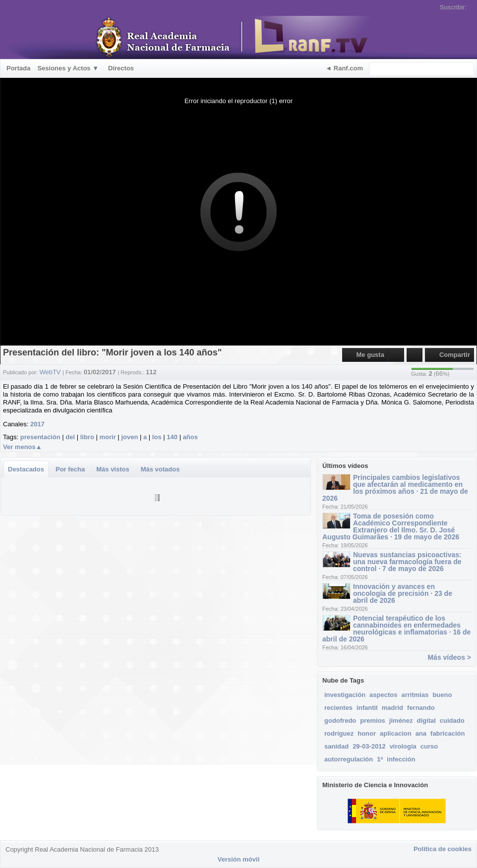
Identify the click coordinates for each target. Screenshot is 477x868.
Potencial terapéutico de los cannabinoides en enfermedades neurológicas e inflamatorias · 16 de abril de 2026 (396, 629)
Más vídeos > (449, 657)
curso (429, 746)
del (70, 437)
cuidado (452, 721)
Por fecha (70, 469)
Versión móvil (239, 859)
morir (108, 437)
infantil (367, 708)
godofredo (340, 721)
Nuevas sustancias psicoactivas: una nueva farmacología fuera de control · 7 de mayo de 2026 (407, 562)
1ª (380, 759)
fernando (421, 708)
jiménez (401, 721)
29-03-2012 (369, 746)
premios (373, 721)
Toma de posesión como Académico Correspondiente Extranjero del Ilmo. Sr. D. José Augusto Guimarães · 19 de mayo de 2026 (391, 526)
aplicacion (396, 733)
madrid (392, 708)
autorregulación (349, 759)
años (190, 437)
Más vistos (113, 469)
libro (87, 437)
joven (129, 437)
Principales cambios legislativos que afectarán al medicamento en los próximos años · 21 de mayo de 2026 (395, 488)
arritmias (415, 695)
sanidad (336, 746)
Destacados (26, 469)
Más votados (160, 469)
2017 (37, 424)
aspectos (383, 695)
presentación (40, 437)
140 (172, 437)
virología (403, 746)
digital (426, 721)
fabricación (447, 733)
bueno (442, 695)
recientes (338, 708)
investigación (345, 695)
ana (421, 733)
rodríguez (339, 733)
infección (401, 759)
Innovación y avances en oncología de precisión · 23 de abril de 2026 (403, 593)
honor (367, 733)
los (157, 437)
